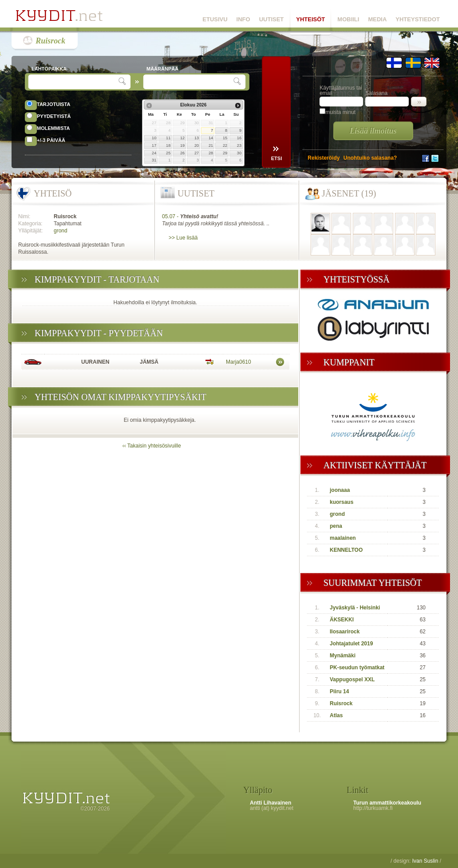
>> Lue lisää (183, 238)
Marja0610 (239, 362)
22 (225, 145)
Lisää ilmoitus (373, 131)
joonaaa (340, 490)
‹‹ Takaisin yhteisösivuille (152, 446)
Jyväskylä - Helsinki (355, 608)
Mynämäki (343, 656)
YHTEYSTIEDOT (418, 19)
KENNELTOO (346, 550)
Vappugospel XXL (352, 679)
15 (225, 138)
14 (211, 138)
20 (197, 145)
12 (182, 138)
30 (239, 153)
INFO (243, 19)
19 (182, 145)
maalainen (343, 538)
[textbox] (74, 82)
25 (168, 153)
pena (336, 526)
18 (168, 145)
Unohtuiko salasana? (370, 158)
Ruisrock (50, 41)
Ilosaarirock (345, 632)
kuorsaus (342, 502)
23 (239, 145)
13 (197, 138)
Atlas (336, 715)
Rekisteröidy (324, 158)
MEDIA (377, 19)
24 (154, 153)
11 (168, 138)
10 (154, 138)
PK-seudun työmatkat (357, 668)
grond (61, 231)
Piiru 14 (339, 691)
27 (197, 153)
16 (239, 138)
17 (154, 145)
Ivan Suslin (425, 861)
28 (211, 153)
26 (182, 153)
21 (211, 145)
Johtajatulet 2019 (351, 644)
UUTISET (272, 19)
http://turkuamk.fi (373, 808)
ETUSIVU (215, 19)
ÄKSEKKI (342, 620)
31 (154, 160)
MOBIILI (348, 19)
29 (225, 153)
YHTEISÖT (310, 19)
